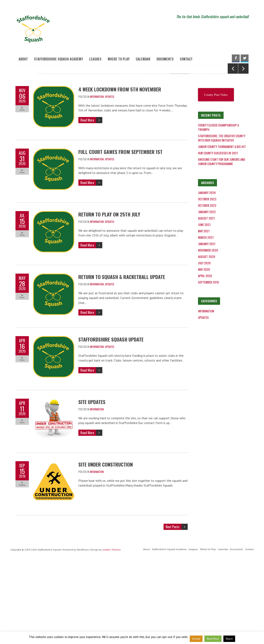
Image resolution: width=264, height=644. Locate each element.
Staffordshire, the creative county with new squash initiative (222, 220)
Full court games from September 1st (120, 234)
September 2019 (208, 365)
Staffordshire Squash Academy (58, 59)
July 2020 (204, 345)
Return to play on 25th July (109, 297)
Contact (186, 59)
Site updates (92, 484)
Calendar (143, 59)
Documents (165, 59)
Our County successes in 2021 (218, 235)
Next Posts (173, 609)
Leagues (95, 59)
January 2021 (207, 326)
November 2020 (208, 333)
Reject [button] (229, 639)
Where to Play (119, 59)
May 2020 (204, 352)
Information (97, 179)
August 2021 (206, 301)
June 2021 (204, 307)
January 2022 (207, 294)
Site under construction (106, 547)
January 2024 (207, 275)
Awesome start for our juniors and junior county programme (222, 244)
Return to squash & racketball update (122, 359)
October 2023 (207, 281)
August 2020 (207, 339)
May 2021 (204, 313)
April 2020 (205, 358)
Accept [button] (196, 639)
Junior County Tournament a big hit (222, 229)
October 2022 (207, 288)
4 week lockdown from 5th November (120, 172)
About (23, 59)
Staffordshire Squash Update (111, 422)
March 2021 (206, 320)
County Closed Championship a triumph (218, 210)
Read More (87, 202)
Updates (110, 179)
